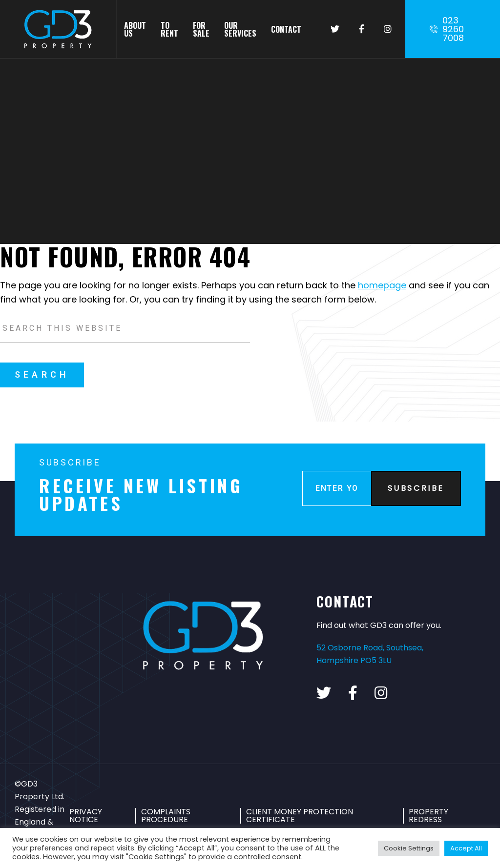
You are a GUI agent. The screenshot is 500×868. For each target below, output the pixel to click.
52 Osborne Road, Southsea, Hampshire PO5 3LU (370, 654)
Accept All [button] (466, 848)
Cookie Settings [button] (409, 848)
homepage (382, 285)
